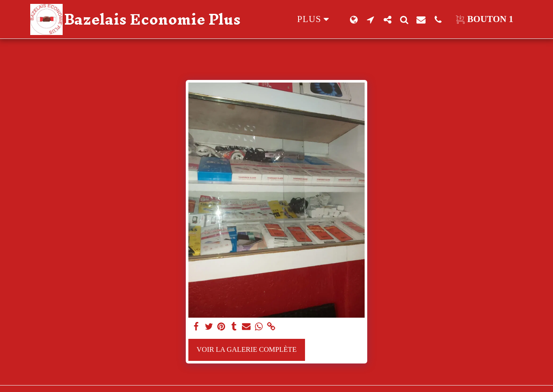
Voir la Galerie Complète (246, 349)
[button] (370, 19)
